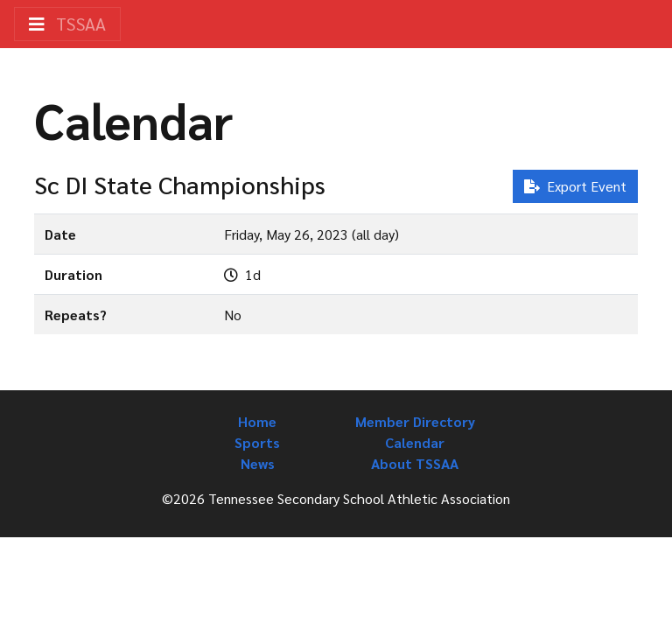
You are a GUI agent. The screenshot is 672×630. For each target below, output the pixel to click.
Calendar (415, 442)
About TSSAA (415, 463)
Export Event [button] (575, 186)
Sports (257, 442)
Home (257, 421)
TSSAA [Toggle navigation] (67, 24)
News (258, 463)
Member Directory (415, 421)
